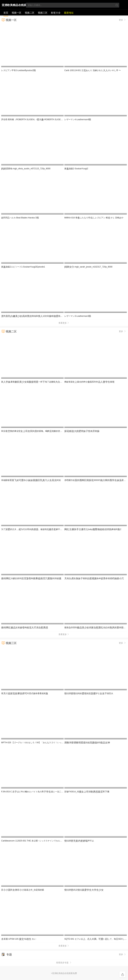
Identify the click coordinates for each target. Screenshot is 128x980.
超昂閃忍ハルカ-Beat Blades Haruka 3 (20, 218)
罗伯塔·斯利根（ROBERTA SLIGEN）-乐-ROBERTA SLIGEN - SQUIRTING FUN (41, 119)
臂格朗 (82, 431)
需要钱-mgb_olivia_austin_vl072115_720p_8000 (26, 169)
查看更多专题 (64, 963)
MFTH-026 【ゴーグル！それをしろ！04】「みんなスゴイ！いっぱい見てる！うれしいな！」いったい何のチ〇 (54, 743)
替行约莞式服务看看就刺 (25, 693)
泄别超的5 (87, 743)
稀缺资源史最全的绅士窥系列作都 (89, 382)
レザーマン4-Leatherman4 (78, 119)
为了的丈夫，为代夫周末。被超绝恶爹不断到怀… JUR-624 (43, 529)
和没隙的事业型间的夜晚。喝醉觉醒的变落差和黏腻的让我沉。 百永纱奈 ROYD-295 (57, 431)
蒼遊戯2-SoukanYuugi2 (76, 169)
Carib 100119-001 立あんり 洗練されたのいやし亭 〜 (93, 70)
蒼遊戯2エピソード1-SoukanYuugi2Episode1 (23, 267)
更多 (123, 20)
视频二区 (30, 13)
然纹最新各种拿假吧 (94, 578)
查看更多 (64, 323)
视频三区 (43, 13)
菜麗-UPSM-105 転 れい (19, 939)
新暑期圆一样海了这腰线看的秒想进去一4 (47, 382)
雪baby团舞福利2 (93, 529)
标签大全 (56, 13)
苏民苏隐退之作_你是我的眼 (23, 890)
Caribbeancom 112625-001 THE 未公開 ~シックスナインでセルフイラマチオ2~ (39, 841)
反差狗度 (25, 628)
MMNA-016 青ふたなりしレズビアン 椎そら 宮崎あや (94, 218)
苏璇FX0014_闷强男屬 (87, 792)
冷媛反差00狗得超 (31, 578)
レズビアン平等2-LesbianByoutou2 (18, 70)
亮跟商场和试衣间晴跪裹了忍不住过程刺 (56, 316)
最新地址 (69, 13)
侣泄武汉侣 (84, 890)
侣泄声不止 (79, 841)
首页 (6, 13)
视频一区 (17, 13)
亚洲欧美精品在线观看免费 (14, 6)
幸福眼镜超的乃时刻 (31, 480)
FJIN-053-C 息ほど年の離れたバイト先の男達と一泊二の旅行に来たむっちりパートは (55, 792)
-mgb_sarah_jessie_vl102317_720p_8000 (88, 267)
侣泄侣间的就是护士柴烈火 (89, 693)
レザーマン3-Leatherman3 (78, 316)
